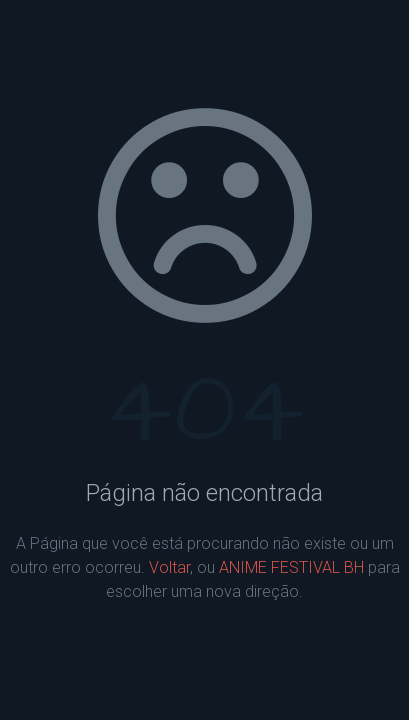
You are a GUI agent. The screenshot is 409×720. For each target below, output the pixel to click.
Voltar (169, 567)
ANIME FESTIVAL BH (291, 567)
